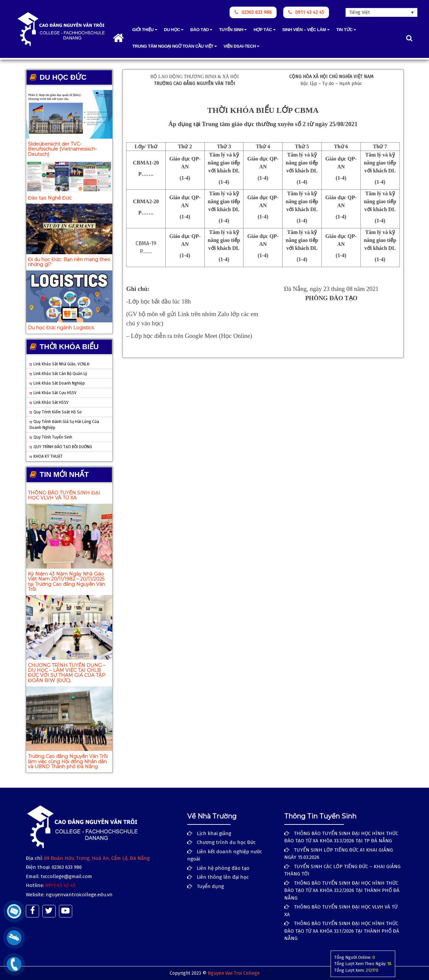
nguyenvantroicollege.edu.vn (79, 895)
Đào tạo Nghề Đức (50, 198)
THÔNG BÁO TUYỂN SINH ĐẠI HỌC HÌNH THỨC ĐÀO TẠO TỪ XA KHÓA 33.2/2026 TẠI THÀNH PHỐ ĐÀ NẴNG (342, 890)
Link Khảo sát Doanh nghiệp (57, 383)
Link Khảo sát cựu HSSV (53, 393)
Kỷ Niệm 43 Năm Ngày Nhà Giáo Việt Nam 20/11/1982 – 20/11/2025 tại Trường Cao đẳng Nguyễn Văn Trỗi (66, 582)
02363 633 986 (253, 12)
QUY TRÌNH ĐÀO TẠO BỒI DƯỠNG (61, 447)
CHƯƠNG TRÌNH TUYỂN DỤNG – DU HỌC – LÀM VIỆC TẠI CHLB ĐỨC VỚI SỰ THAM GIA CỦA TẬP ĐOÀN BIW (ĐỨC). (67, 673)
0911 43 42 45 (306, 12)
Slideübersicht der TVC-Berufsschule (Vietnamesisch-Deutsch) (62, 149)
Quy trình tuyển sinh (51, 437)
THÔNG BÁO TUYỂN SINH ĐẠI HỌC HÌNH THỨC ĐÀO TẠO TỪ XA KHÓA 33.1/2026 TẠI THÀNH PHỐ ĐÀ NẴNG (342, 931)
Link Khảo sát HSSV (49, 402)
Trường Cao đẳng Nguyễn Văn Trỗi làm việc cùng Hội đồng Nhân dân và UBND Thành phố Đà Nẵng (68, 761)
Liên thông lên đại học (223, 877)
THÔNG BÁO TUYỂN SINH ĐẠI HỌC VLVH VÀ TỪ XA (64, 495)
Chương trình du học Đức (226, 842)
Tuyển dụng (210, 886)
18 (389, 964)
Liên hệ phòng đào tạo (223, 868)
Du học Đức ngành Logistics (61, 328)
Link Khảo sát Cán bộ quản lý (58, 374)
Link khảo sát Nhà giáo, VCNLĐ (59, 364)
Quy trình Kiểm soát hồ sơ (55, 412)
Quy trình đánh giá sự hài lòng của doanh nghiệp (64, 425)
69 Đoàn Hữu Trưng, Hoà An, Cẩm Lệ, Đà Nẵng (97, 858)
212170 (372, 970)
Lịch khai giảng (214, 833)
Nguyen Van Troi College (234, 973)
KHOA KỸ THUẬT (46, 456)
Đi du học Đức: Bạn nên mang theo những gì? (69, 262)
